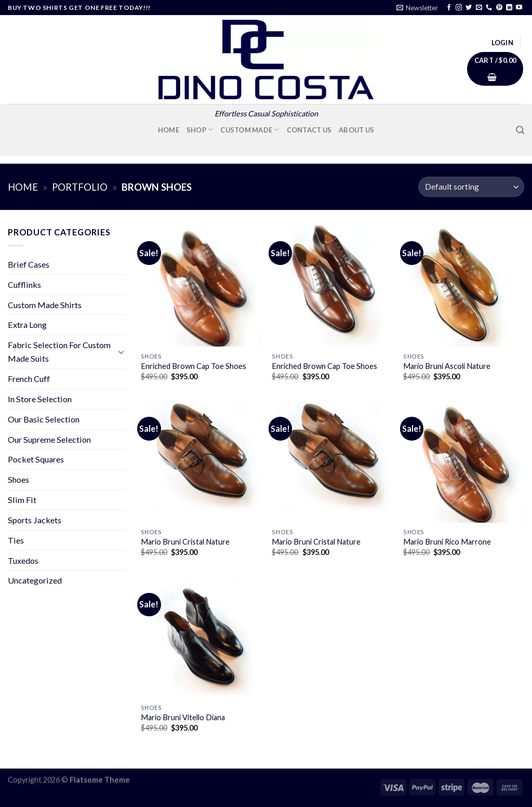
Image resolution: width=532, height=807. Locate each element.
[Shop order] (471, 187)
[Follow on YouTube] (519, 8)
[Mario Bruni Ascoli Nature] (464, 286)
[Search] (520, 130)
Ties (16, 540)
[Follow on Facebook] (449, 8)
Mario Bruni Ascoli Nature (447, 366)
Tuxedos (23, 560)
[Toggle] (121, 352)
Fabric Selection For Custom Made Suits (59, 352)
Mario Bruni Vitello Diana (183, 717)
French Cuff (29, 379)
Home (169, 130)
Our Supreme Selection (49, 439)
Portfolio (80, 187)
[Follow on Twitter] (469, 8)
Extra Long (27, 325)
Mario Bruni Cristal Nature (185, 542)
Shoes (18, 479)
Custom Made (250, 130)
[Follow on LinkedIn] (509, 8)
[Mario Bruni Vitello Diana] (201, 638)
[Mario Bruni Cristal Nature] (201, 462)
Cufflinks (24, 285)
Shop (200, 130)
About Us (356, 130)
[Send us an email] (479, 8)
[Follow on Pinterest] (499, 8)
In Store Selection (40, 399)
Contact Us (309, 130)
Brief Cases (29, 264)
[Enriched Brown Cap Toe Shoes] (201, 286)
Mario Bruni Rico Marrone (447, 542)
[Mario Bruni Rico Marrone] (464, 462)
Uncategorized (35, 580)
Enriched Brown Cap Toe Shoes (194, 366)
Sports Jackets (35, 520)
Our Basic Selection (44, 419)
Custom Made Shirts (45, 305)
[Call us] (489, 8)
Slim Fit (22, 500)
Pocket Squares (36, 459)
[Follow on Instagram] (459, 8)
